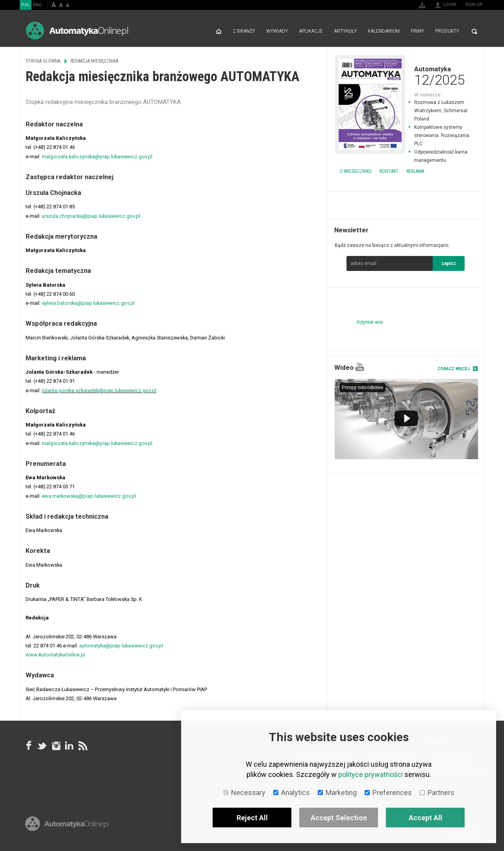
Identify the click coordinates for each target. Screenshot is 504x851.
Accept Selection (339, 818)
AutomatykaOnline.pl (77, 31)
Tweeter (42, 745)
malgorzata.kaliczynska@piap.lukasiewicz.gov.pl (97, 157)
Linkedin (69, 745)
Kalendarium (384, 32)
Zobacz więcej (454, 369)
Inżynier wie (370, 322)
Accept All (425, 818)
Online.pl (67, 826)
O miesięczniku (356, 171)
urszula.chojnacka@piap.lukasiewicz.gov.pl (91, 216)
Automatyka (406, 76)
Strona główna (219, 32)
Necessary (244, 793)
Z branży (244, 32)
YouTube (360, 367)
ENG (37, 5)
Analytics (292, 793)
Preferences (388, 793)
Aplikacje (311, 32)
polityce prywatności (371, 774)
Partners (437, 793)
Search (474, 32)
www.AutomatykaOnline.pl (55, 655)
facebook (29, 745)
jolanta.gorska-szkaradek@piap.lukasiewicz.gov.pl (99, 390)
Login (450, 5)
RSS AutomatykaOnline (82, 745)
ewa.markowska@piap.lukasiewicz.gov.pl (89, 496)
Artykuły (345, 32)
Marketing (337, 793)
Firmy (417, 32)
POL (26, 5)
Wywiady (277, 32)
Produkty (447, 32)
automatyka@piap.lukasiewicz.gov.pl (121, 646)
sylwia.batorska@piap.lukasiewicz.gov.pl (88, 303)
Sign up (474, 5)
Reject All (252, 818)
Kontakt (389, 171)
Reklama (415, 171)
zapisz (449, 263)
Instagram (56, 745)
